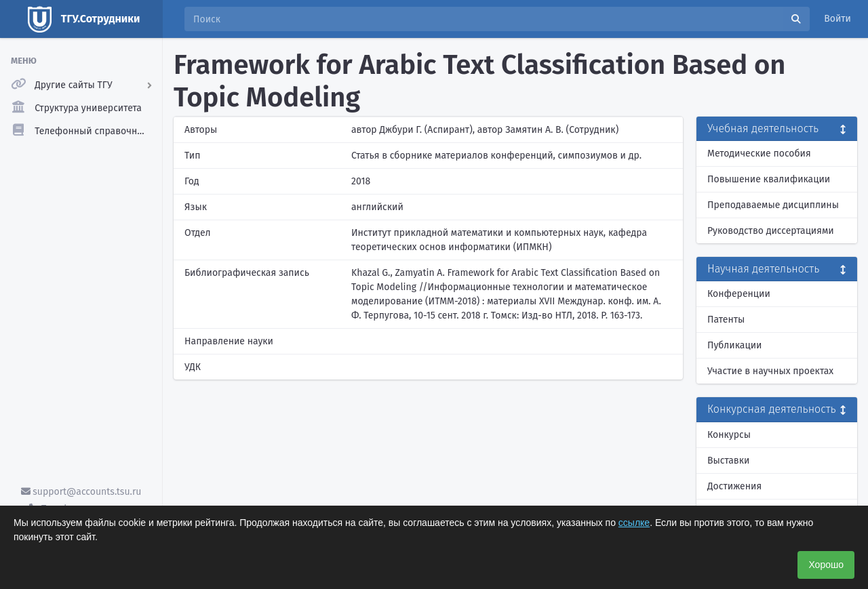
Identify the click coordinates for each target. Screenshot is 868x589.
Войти (837, 19)
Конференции (739, 294)
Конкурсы (729, 435)
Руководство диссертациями (771, 231)
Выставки (728, 461)
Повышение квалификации (769, 179)
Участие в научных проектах (770, 371)
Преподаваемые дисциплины (773, 205)
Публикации (734, 345)
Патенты (726, 320)
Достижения (734, 486)
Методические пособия (759, 154)
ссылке (634, 523)
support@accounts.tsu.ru (81, 492)
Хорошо (826, 565)
